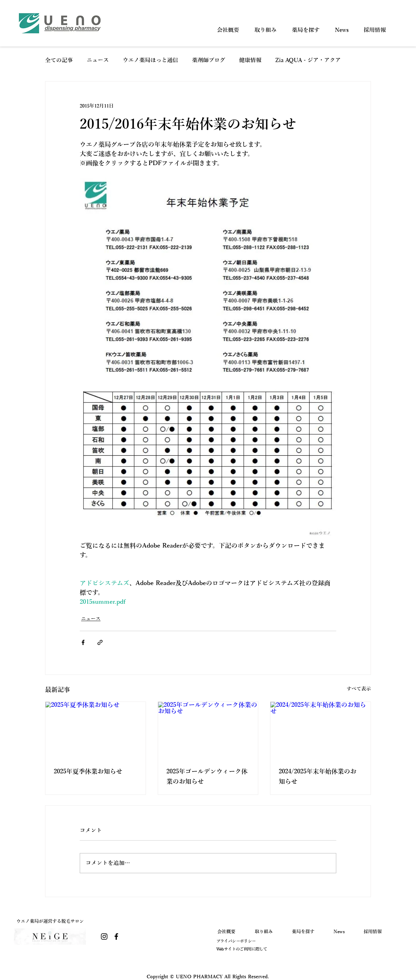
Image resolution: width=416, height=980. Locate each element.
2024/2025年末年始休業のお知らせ (318, 777)
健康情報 (250, 60)
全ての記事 (59, 60)
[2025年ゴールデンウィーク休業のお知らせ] (208, 730)
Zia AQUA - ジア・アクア (308, 60)
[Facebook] (116, 936)
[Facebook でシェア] (83, 642)
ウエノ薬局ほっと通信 (150, 60)
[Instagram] (104, 936)
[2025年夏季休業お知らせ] (96, 730)
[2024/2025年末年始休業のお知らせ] (320, 730)
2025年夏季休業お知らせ (88, 772)
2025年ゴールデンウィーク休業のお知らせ (207, 777)
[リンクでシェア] (100, 642)
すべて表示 (359, 689)
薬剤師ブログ (209, 60)
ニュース (98, 60)
